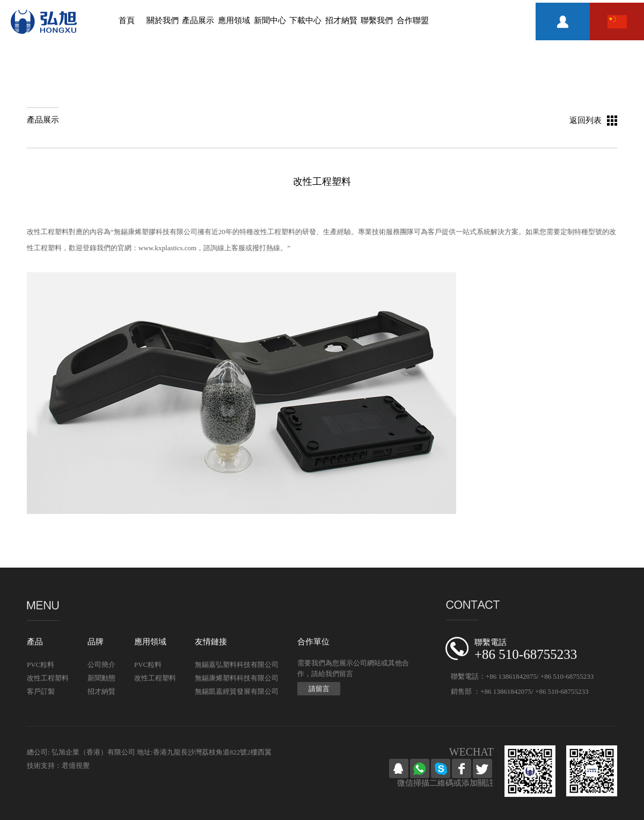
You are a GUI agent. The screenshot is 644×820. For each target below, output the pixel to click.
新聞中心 (270, 20)
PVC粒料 (41, 665)
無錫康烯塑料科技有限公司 (237, 678)
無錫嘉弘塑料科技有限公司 (237, 665)
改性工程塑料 (48, 678)
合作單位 (313, 642)
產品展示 (198, 20)
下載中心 (305, 20)
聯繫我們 (377, 20)
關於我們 (163, 20)
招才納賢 (341, 20)
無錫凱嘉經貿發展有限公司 (237, 691)
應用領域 (234, 20)
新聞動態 (101, 678)
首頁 (127, 20)
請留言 (319, 689)
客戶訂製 (41, 691)
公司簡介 (101, 665)
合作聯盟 (413, 20)
